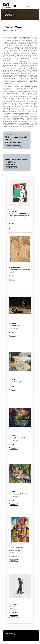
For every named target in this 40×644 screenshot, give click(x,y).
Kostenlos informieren (13, 146)
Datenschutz (9, 633)
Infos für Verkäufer (12, 168)
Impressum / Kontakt (12, 635)
